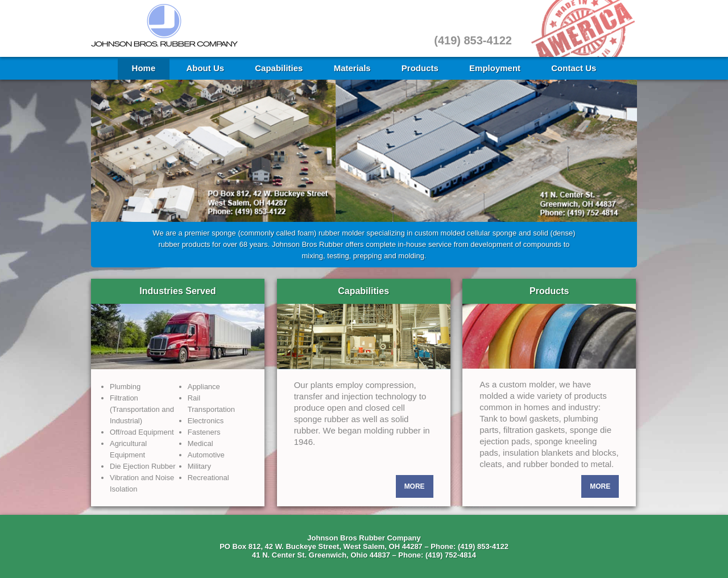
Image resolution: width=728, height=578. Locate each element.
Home (144, 68)
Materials (352, 68)
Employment (495, 68)
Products (420, 68)
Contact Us (574, 68)
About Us (205, 68)
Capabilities (279, 68)
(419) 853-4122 (473, 40)
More (415, 486)
